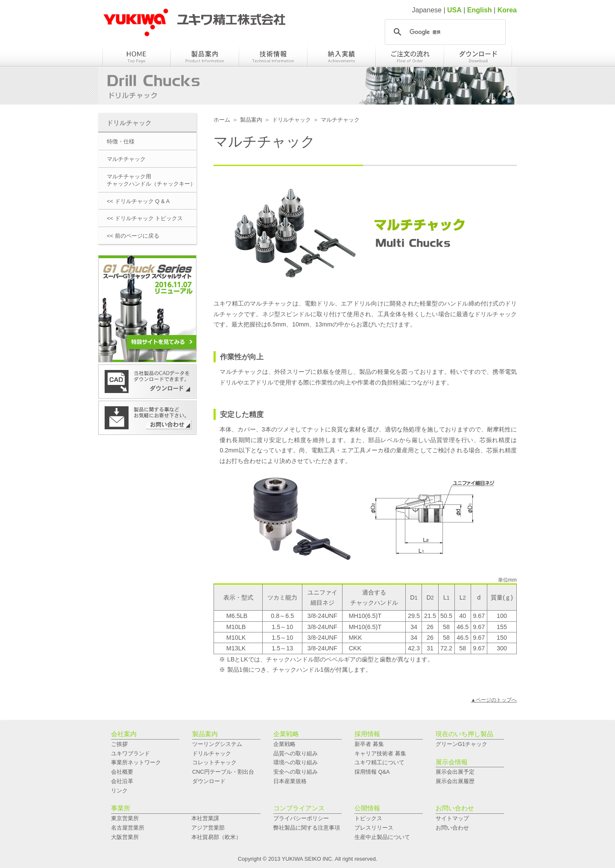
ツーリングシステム (217, 744)
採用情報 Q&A (372, 772)
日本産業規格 (290, 781)
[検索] (444, 32)
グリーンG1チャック (461, 744)
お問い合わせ (452, 828)
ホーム (222, 120)
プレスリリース (374, 828)
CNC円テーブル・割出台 (223, 772)
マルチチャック (126, 159)
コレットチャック (214, 762)
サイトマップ (452, 818)
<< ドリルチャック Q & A (138, 201)
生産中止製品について (382, 837)
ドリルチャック (291, 120)
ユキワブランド (130, 753)
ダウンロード (209, 781)
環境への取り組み (296, 762)
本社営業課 (205, 818)
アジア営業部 (208, 828)
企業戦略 (284, 744)
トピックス (368, 818)
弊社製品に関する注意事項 (307, 828)
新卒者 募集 (369, 744)
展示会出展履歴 (455, 781)
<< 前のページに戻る (133, 236)
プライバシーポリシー (301, 818)
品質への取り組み (296, 753)
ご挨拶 (119, 744)
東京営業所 (125, 818)
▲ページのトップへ (494, 700)
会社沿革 (122, 781)
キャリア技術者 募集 (380, 753)
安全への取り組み (296, 772)
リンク (119, 791)
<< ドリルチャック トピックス (145, 218)
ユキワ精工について (379, 762)
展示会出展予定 (455, 772)
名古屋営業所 (128, 828)
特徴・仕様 (121, 141)
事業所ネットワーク (136, 762)
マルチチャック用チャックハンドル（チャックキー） (151, 180)
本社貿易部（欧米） (216, 837)
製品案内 (251, 120)
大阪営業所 (125, 837)
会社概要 (122, 772)
